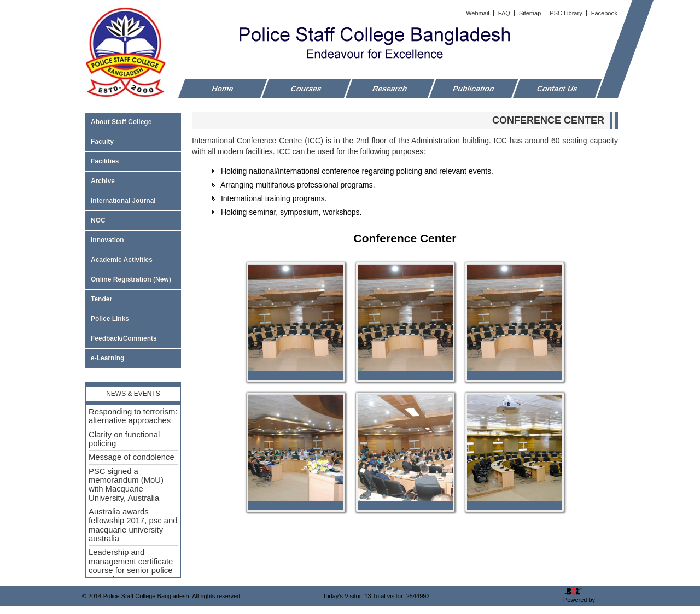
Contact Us (557, 89)
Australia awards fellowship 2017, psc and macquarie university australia (133, 525)
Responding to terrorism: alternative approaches (133, 416)
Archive (133, 181)
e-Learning (107, 358)
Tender (133, 299)
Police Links (110, 319)
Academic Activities (122, 260)
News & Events (133, 394)
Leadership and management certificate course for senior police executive (131, 566)
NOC (98, 220)
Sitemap (531, 13)
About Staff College (133, 122)
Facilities (133, 161)
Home (223, 89)
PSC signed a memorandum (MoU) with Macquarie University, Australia (126, 485)
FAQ (505, 13)
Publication (474, 89)
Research (390, 89)
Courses (306, 89)
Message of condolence (132, 457)
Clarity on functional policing (124, 439)
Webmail (479, 13)
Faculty (133, 142)
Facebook (604, 13)
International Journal (133, 201)
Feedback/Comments (124, 338)
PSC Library (567, 13)
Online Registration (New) (131, 279)
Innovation (107, 240)
